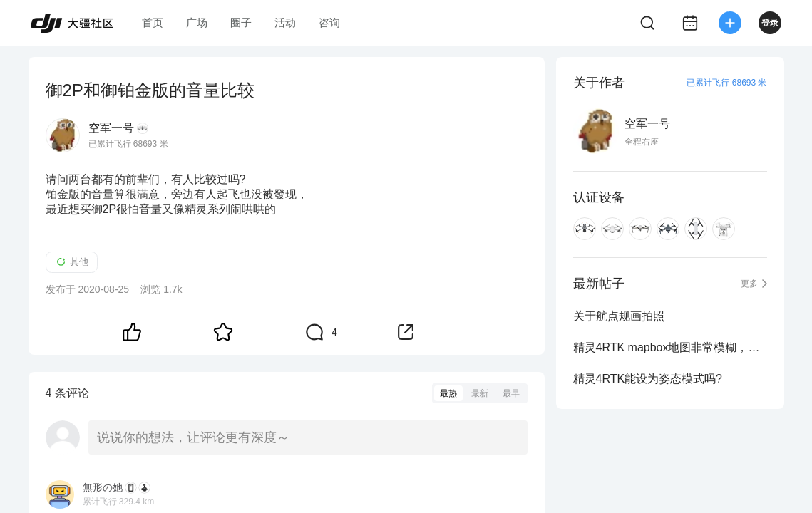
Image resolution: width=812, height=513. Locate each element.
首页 (153, 22)
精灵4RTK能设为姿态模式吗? (648, 379)
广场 (197, 22)
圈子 (241, 22)
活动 (285, 22)
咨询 (329, 22)
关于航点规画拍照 (619, 316)
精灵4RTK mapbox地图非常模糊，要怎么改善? (670, 347)
